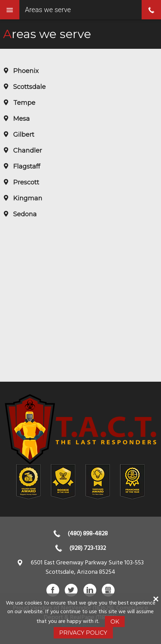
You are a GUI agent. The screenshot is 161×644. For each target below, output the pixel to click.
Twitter (71, 590)
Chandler (27, 151)
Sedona (24, 214)
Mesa (21, 119)
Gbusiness (108, 590)
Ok (115, 622)
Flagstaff (26, 166)
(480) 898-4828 (88, 534)
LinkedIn (90, 590)
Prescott (25, 182)
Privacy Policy (83, 633)
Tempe (23, 103)
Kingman (27, 198)
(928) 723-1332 (88, 548)
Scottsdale (29, 87)
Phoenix (25, 71)
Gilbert (23, 135)
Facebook (53, 590)
